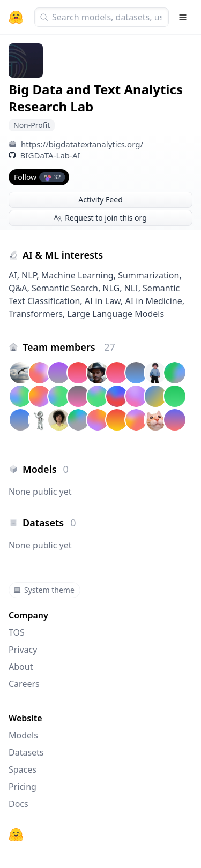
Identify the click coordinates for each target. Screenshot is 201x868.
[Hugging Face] (16, 835)
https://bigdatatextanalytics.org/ (82, 144)
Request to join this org (100, 218)
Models (23, 735)
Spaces (23, 769)
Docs (18, 804)
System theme (44, 590)
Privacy (23, 650)
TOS (17, 632)
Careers (24, 684)
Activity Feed (100, 199)
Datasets (26, 752)
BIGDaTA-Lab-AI (50, 155)
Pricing (23, 787)
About (21, 667)
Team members (69, 347)
